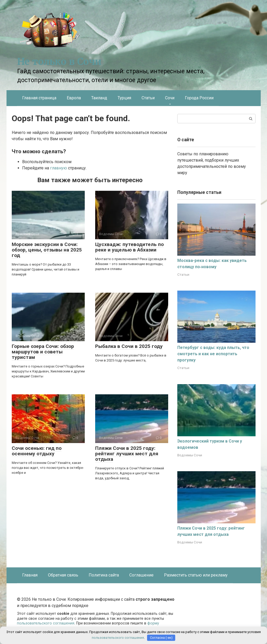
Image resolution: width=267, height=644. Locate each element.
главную (59, 168)
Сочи (170, 98)
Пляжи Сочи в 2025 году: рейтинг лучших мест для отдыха (127, 454)
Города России (199, 98)
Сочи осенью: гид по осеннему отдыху (37, 451)
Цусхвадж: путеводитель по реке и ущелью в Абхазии (129, 247)
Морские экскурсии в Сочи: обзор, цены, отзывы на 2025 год (47, 250)
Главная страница (39, 98)
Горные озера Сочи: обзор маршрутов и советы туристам (43, 352)
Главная (30, 575)
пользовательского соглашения (46, 623)
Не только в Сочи (59, 62)
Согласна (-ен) (161, 638)
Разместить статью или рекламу (196, 575)
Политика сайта (104, 575)
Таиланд (99, 98)
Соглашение (141, 575)
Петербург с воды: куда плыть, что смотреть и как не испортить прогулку (213, 354)
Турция (124, 98)
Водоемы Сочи (190, 455)
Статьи (148, 98)
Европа (74, 98)
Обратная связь (63, 575)
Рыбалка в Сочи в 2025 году (129, 346)
